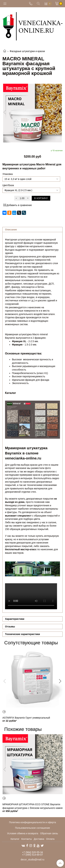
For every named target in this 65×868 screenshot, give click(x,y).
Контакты (27, 839)
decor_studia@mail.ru (32, 860)
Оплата (50, 839)
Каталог (15, 839)
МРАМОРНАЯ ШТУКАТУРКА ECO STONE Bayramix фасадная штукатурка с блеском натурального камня (32, 806)
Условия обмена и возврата (23, 833)
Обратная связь (49, 833)
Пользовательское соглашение (33, 828)
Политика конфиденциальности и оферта (32, 822)
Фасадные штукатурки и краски (27, 51)
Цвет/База (8, 185)
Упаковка (8, 174)
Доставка (39, 839)
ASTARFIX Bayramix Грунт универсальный (26, 718)
